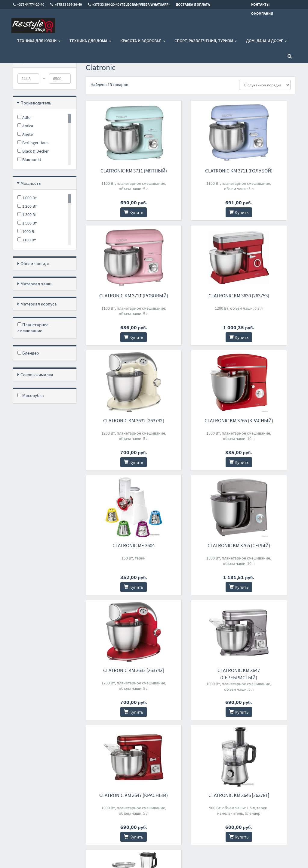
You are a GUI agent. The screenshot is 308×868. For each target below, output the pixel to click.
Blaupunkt (29, 160)
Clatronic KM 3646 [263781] (263, 545)
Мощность (31, 183)
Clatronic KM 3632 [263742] (190, 296)
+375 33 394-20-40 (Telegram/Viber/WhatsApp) (154, 775)
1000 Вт (27, 231)
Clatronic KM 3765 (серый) (190, 420)
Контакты (94, 756)
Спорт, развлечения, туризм (206, 41)
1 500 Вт (27, 223)
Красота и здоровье (143, 41)
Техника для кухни (39, 41)
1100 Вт (27, 240)
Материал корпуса (39, 304)
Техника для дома (90, 41)
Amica (25, 126)
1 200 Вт (27, 206)
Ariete (25, 134)
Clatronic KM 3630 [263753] (118, 296)
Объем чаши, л (35, 263)
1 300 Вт (27, 215)
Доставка (94, 764)
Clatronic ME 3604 (118, 420)
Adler (25, 117)
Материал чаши (36, 284)
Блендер (28, 353)
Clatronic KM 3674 (117, 670)
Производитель (36, 103)
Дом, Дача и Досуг (266, 41)
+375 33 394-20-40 (150, 764)
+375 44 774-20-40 (150, 756)
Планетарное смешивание (33, 328)
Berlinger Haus (33, 143)
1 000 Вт (27, 198)
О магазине (95, 772)
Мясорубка (31, 395)
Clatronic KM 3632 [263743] (263, 420)
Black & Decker (33, 151)
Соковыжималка (37, 375)
